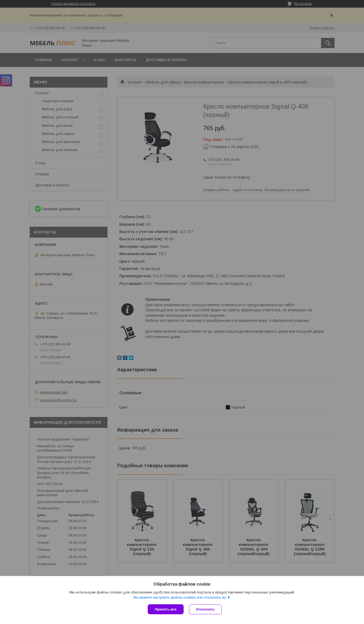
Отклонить (205, 609)
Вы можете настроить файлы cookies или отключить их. (180, 597)
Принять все (166, 609)
